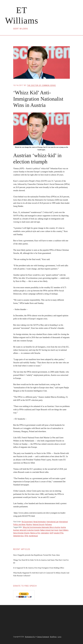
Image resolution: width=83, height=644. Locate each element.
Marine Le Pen (35, 533)
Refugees (49, 525)
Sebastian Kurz (18, 536)
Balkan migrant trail (47, 530)
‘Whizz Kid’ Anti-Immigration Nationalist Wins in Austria (38, 99)
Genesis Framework (43, 637)
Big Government (27, 522)
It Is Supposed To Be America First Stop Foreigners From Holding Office (39, 568)
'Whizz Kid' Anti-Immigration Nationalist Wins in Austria (41, 527)
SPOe (26, 536)
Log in (59, 637)
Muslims (29, 525)
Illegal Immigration (40, 522)
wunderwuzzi (33, 536)
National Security (39, 525)
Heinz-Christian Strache (21, 533)
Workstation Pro (30, 637)
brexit (56, 530)
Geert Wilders (64, 530)
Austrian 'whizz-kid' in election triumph (26, 530)
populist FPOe (59, 533)
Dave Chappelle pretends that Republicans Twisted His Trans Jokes (36, 555)
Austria (63, 527)
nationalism (45, 533)
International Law (52, 522)
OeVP (51, 533)
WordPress (53, 637)
